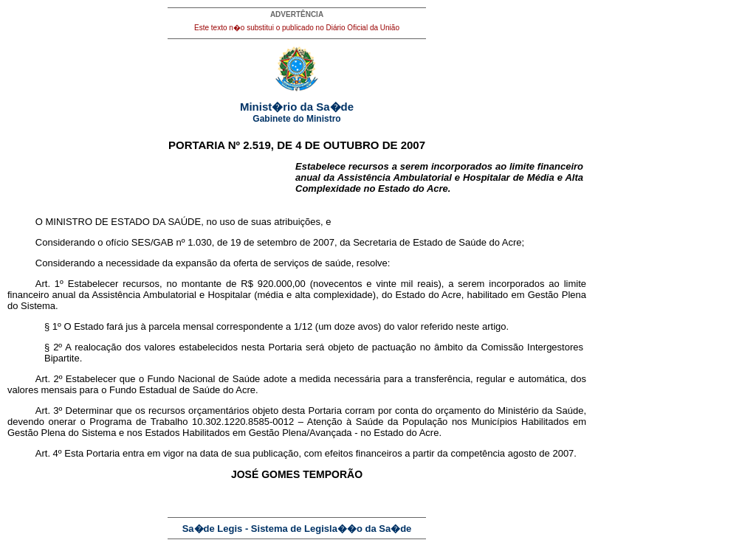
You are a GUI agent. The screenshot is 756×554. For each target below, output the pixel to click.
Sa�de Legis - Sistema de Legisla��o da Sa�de (297, 529)
